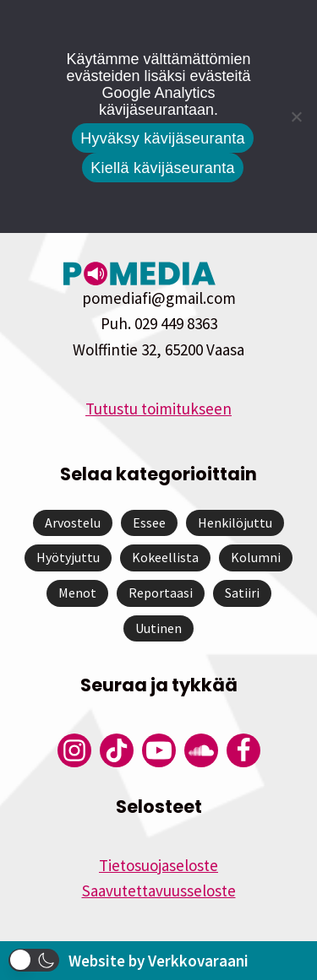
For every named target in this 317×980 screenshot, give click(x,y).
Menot (77, 593)
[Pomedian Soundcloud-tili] (201, 750)
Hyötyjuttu (68, 557)
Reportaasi (161, 593)
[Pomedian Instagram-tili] (74, 750)
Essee (149, 522)
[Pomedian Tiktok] (117, 750)
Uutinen (158, 628)
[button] (34, 960)
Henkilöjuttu (235, 522)
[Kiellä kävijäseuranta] (296, 116)
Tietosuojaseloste (158, 865)
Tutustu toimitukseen (158, 409)
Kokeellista (165, 557)
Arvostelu (73, 522)
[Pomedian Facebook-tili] (243, 750)
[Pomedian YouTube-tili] (159, 750)
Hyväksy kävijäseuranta (163, 138)
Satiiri (242, 593)
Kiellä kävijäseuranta (162, 168)
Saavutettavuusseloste (159, 891)
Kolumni (256, 557)
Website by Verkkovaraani (158, 961)
